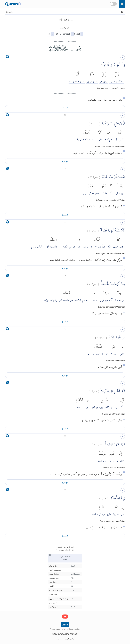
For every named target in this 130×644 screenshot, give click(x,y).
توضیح (65, 108)
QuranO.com (63, 634)
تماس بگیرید (70, 639)
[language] (7, 57)
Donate (65, 625)
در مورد (58, 639)
